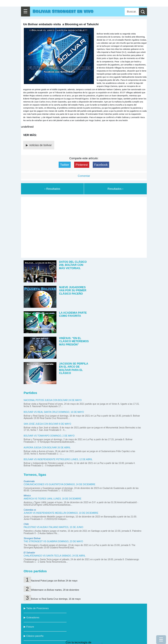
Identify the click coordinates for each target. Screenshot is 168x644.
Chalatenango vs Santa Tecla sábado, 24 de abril (55, 556)
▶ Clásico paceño (34, 636)
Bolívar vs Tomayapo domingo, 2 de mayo (49, 436)
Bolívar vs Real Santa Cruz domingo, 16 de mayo (54, 412)
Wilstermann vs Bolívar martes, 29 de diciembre (55, 590)
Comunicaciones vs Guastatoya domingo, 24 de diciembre (59, 484)
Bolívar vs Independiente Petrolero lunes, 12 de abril (58, 459)
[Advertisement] (84, 227)
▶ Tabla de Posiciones (36, 608)
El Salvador (29, 553)
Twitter (65, 165)
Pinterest (82, 165)
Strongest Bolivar (32, 538)
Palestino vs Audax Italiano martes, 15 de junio (53, 527)
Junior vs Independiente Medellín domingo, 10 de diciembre (61, 513)
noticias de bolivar (40, 145)
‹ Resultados (52, 189)
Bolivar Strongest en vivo (63, 11)
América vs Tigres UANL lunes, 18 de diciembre (52, 499)
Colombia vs (30, 510)
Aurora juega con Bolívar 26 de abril (47, 448)
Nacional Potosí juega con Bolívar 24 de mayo (53, 400)
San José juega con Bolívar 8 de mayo (47, 424)
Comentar (84, 176)
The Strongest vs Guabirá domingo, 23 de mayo (53, 541)
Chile (26, 524)
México (27, 496)
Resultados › (115, 189)
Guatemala (29, 481)
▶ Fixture (29, 627)
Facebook (101, 165)
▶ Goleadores (31, 617)
